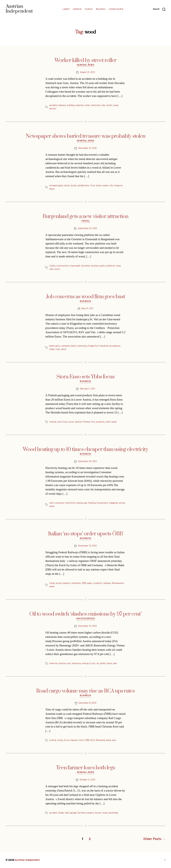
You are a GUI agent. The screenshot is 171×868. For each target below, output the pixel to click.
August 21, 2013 (87, 72)
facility (78, 422)
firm (93, 422)
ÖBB (84, 583)
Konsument (102, 503)
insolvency (82, 346)
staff (108, 422)
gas (85, 503)
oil (98, 664)
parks (102, 266)
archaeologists (56, 186)
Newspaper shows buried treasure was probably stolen (86, 136)
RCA (92, 740)
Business (101, 9)
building (71, 105)
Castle (52, 266)
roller (87, 105)
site (103, 105)
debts (74, 346)
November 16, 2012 (87, 148)
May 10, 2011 (87, 309)
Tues (58, 349)
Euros (71, 422)
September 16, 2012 (87, 229)
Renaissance (118, 583)
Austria (53, 422)
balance (62, 105)
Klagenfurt (94, 346)
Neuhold (104, 346)
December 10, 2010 (87, 546)
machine (79, 105)
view (51, 269)
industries (76, 583)
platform (111, 266)
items (99, 186)
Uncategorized (85, 619)
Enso (65, 422)
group (59, 583)
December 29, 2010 (87, 462)
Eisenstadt (75, 266)
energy (79, 503)
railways (107, 583)
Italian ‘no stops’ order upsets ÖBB (85, 534)
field (67, 813)
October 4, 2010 (87, 780)
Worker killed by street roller (85, 60)
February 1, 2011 (87, 389)
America (53, 664)
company (66, 346)
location (95, 266)
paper (90, 583)
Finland (86, 422)
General (77, 9)
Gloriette (85, 266)
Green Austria (116, 9)
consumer (59, 503)
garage (73, 813)
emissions (77, 664)
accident (53, 105)
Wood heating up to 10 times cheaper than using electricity (85, 449)
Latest (66, 9)
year (115, 664)
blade (61, 813)
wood (116, 105)
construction (63, 266)
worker (53, 109)
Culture (89, 9)
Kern (82, 740)
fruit (93, 186)
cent (59, 422)
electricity (70, 503)
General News (86, 65)
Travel (85, 221)
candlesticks (83, 186)
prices (122, 503)
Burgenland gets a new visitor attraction (85, 216)
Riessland (100, 740)
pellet (103, 664)
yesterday (113, 813)
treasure (118, 186)
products (100, 422)
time (118, 266)
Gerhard (81, 813)
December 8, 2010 (87, 703)
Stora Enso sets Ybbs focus (85, 377)
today (52, 349)
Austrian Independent (27, 860)
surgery (90, 813)
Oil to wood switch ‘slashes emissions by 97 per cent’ (85, 614)
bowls (67, 186)
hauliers (66, 583)
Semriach (96, 105)
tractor (98, 813)
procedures (115, 346)
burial (74, 186)
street (109, 105)
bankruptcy (55, 346)
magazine (113, 503)
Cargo (52, 583)
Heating (92, 503)
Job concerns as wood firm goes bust (85, 297)
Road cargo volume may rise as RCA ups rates (85, 691)
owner (105, 186)
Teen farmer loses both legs (86, 768)
